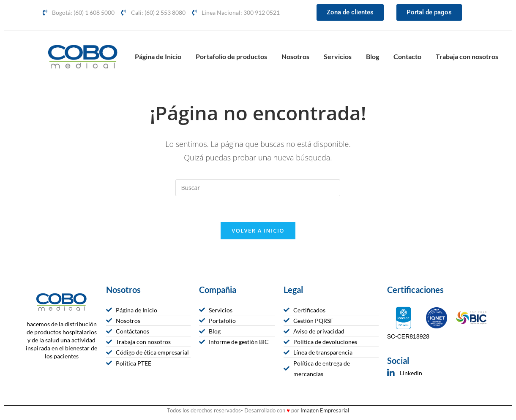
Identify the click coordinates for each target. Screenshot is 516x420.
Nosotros (295, 56)
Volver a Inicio (258, 230)
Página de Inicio (158, 56)
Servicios (338, 56)
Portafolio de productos (231, 56)
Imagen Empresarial (325, 410)
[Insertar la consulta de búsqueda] (258, 188)
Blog (373, 56)
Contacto (407, 56)
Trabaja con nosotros (467, 56)
